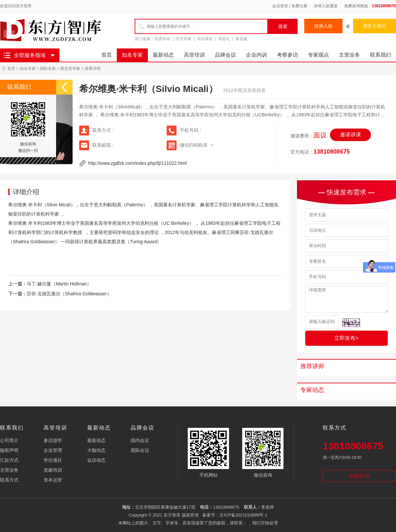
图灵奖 (118, 242)
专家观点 (318, 55)
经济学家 (183, 39)
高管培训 (194, 55)
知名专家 (132, 55)
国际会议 (140, 450)
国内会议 (140, 440)
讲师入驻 (323, 26)
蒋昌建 (242, 39)
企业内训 (256, 55)
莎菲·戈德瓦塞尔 (256, 232)
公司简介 (9, 440)
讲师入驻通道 (326, 6)
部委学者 (162, 39)
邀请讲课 (350, 135)
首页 (107, 55)
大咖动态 (96, 450)
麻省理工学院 (214, 205)
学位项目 (53, 460)
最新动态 (163, 55)
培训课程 (205, 39)
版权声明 (9, 450)
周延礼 (224, 39)
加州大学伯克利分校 (138, 223)
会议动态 (96, 460)
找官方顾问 (375, 26)
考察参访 (287, 55)
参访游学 (53, 440)
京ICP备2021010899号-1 (243, 515)
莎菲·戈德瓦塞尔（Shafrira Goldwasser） (69, 294)
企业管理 (53, 450)
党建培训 (53, 470)
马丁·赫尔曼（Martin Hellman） (59, 284)
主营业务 (349, 55)
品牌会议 (225, 55)
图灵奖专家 (70, 69)
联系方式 (9, 480)
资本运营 (53, 480)
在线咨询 (359, 476)
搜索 (283, 26)
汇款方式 (9, 460)
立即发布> (346, 338)
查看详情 (93, 69)
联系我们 (380, 55)
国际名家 (48, 69)
